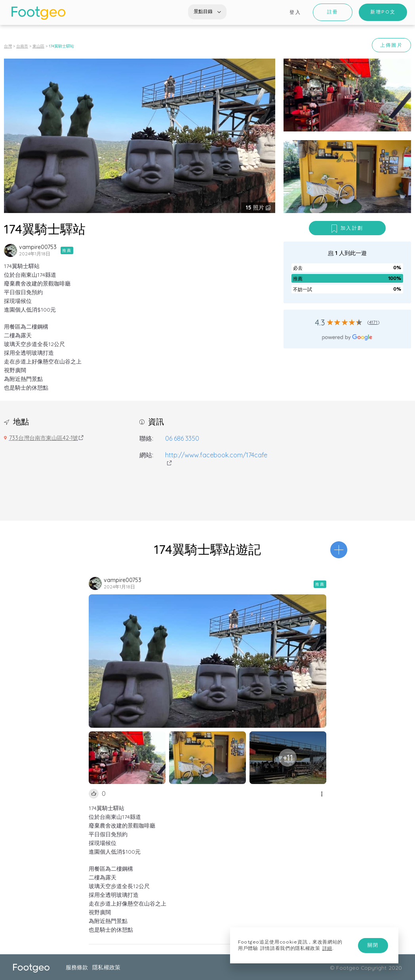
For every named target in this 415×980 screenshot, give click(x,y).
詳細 (327, 948)
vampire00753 (38, 247)
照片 (256, 207)
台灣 (8, 46)
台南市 (22, 46)
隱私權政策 (106, 967)
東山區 (38, 46)
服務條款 (77, 967)
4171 (373, 322)
